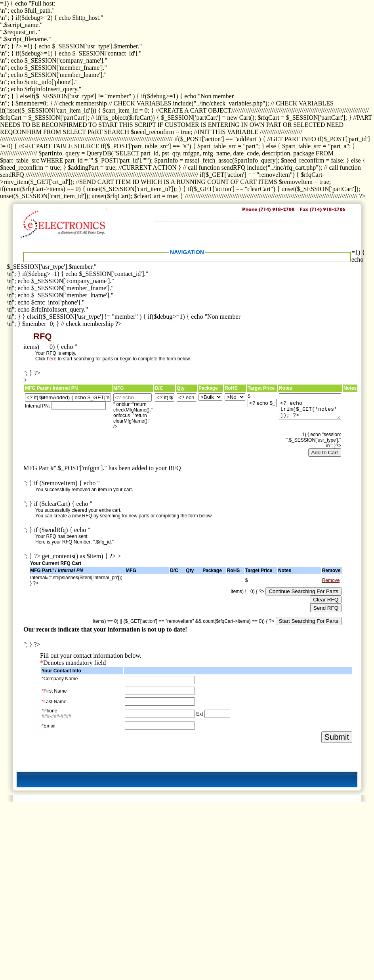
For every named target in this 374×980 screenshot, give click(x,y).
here (52, 359)
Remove (331, 580)
